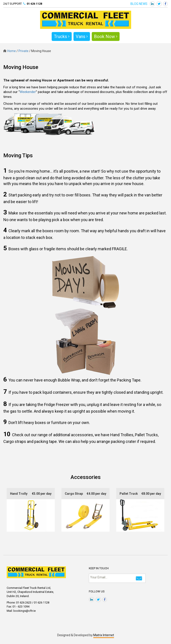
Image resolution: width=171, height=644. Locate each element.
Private (23, 51)
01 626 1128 (34, 4)
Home (10, 51)
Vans (82, 36)
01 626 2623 (24, 603)
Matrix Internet (104, 635)
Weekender (28, 92)
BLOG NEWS (139, 4)
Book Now (106, 36)
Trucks (62, 36)
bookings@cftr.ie (24, 611)
